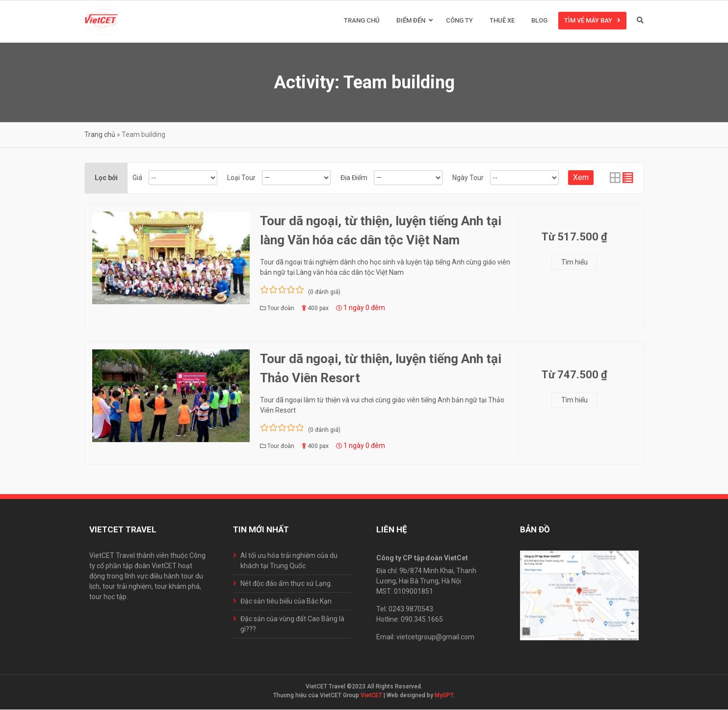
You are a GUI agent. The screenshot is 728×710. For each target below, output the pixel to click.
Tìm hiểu (574, 263)
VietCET (371, 696)
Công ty (459, 21)
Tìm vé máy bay (588, 21)
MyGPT (444, 696)
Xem (581, 178)
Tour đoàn (281, 309)
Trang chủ (362, 21)
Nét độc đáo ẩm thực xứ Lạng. (286, 584)
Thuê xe (502, 21)
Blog (539, 21)
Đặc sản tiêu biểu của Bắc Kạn (286, 602)
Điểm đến (411, 21)
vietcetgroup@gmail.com (435, 637)
